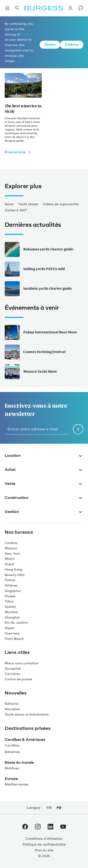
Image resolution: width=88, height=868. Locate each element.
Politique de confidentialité (44, 844)
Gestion (44, 511)
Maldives (12, 768)
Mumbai (11, 612)
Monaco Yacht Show (31, 372)
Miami (10, 559)
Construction (44, 497)
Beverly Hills (15, 575)
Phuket (10, 596)
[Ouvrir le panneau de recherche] (17, 8)
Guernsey (12, 633)
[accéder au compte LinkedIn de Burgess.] (50, 828)
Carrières (12, 674)
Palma (10, 580)
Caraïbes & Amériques (25, 739)
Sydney (10, 607)
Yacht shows (28, 204)
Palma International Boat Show (41, 332)
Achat (44, 469)
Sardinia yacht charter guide (38, 289)
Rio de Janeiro (16, 622)
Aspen (10, 628)
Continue (72, 44)
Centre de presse (18, 679)
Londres (11, 543)
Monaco (11, 548)
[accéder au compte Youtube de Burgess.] (63, 828)
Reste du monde (19, 762)
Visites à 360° (16, 210)
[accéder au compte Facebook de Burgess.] (25, 828)
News (9, 204)
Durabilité (13, 668)
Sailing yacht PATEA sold (35, 269)
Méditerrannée (17, 784)
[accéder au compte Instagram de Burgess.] (38, 828)
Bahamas (12, 752)
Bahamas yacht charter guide (39, 249)
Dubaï (10, 564)
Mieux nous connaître (21, 663)
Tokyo (9, 601)
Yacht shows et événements (27, 714)
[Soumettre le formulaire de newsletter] (78, 429)
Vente (44, 483)
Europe (11, 778)
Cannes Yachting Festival (35, 352)
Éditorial (12, 704)
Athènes (11, 585)
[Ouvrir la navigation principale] (7, 8)
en (49, 808)
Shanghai (12, 617)
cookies (27, 34)
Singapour (13, 591)
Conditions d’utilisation (44, 838)
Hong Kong (13, 569)
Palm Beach (14, 639)
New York (12, 553)
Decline (50, 44)
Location (44, 455)
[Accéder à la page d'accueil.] (44, 8)
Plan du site (44, 850)
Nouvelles (12, 709)
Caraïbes (12, 745)
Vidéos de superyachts (61, 204)
